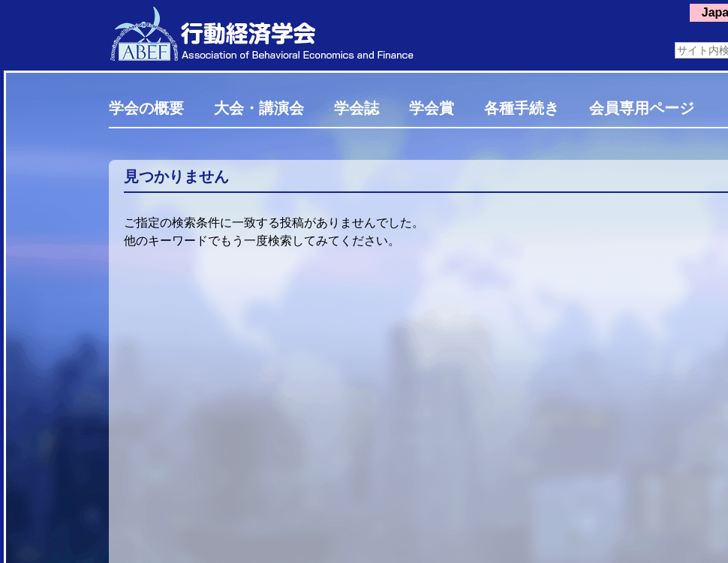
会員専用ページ (642, 108)
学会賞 (432, 108)
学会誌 (356, 108)
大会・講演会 (259, 108)
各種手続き (522, 108)
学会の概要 (146, 108)
